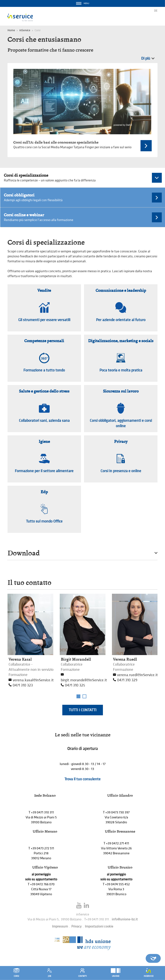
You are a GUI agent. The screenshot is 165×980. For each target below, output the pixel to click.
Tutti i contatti (83, 710)
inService (25, 30)
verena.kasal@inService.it (33, 680)
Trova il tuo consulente (82, 779)
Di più (146, 58)
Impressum (60, 927)
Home (11, 30)
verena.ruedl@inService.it (137, 675)
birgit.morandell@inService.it (84, 680)
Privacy (76, 927)
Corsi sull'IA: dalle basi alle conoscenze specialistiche (56, 142)
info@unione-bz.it (125, 919)
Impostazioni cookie (99, 927)
